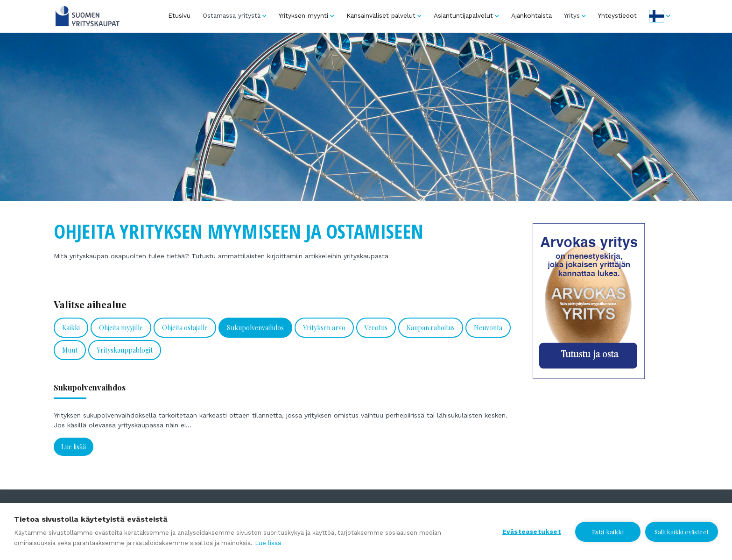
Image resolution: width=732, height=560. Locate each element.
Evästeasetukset (532, 532)
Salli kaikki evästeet (682, 532)
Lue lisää (74, 447)
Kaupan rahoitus (431, 328)
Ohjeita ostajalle (185, 328)
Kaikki (71, 328)
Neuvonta (488, 328)
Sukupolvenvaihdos (255, 328)
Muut (70, 350)
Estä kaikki (608, 532)
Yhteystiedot (617, 15)
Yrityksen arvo (324, 328)
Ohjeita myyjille (121, 328)
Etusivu (179, 15)
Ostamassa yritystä (232, 15)
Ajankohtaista (531, 15)
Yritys (572, 15)
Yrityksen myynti (303, 15)
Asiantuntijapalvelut (463, 15)
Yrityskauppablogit (125, 350)
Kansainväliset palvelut (381, 15)
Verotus (376, 328)
